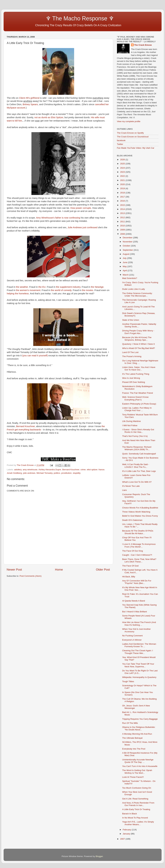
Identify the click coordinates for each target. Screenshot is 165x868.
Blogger (99, 856)
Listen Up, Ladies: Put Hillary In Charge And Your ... (137, 409)
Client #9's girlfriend (29, 98)
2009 (123, 230)
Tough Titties (128, 681)
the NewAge (97, 287)
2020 (123, 184)
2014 (123, 209)
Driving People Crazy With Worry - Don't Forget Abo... (138, 332)
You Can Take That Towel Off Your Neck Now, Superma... (138, 665)
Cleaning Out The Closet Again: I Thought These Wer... (137, 652)
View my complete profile (129, 121)
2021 (123, 180)
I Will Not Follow (130, 425)
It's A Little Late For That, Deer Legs (139, 471)
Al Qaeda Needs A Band (134, 601)
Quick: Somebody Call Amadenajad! (139, 454)
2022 (123, 176)
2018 (123, 193)
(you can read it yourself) (35, 356)
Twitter (120, 144)
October (127, 246)
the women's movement (28, 290)
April (125, 271)
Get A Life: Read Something (135, 799)
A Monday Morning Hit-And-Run (137, 734)
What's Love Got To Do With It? (137, 482)
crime (83, 470)
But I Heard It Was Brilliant (135, 612)
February (127, 830)
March (126, 275)
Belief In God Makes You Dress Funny (140, 516)
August (126, 254)
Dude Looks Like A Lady (133, 289)
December (128, 238)
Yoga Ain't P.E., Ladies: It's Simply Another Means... (138, 823)
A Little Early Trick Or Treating (136, 809)
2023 (123, 172)
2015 (123, 205)
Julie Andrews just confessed (82, 227)
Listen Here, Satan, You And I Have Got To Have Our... (139, 368)
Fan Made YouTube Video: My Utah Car (136, 148)
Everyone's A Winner (132, 640)
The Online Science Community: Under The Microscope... (137, 295)
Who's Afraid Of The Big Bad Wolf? (138, 348)
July (125, 258)
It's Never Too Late (131, 486)
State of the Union (131, 320)
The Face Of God (130, 566)
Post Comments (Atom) (30, 576)
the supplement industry (68, 287)
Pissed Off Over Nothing (133, 382)
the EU (42, 287)
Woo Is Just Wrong (131, 378)
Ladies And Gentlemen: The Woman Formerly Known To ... (139, 645)
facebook (121, 140)
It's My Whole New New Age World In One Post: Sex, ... (140, 589)
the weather (22, 287)
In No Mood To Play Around (135, 818)
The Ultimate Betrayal (132, 738)
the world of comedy (61, 290)
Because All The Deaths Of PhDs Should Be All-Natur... (138, 532)
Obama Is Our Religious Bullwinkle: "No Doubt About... (139, 728)
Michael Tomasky (44, 473)
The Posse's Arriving (132, 356)
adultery (18, 470)
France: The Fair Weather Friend (137, 393)
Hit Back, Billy (129, 577)
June (125, 262)
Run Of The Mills (130, 723)
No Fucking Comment (132, 636)
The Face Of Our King (132, 551)
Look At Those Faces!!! (133, 777)
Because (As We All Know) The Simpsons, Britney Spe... (137, 339)
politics (57, 473)
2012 (123, 217)
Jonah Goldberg (14, 473)
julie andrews (29, 473)
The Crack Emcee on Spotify (130, 133)
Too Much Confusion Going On (137, 788)
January (127, 834)
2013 (123, 213)
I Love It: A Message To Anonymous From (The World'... (139, 545)
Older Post (103, 570)
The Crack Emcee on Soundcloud (133, 137)
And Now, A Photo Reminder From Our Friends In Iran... (138, 804)
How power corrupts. (81, 208)
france (102, 470)
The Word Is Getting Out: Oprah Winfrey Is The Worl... (137, 772)
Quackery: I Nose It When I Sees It (138, 344)
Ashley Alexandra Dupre (50, 470)
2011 (123, 222)
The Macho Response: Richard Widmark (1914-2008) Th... (137, 448)
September (128, 250)
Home (59, 570)
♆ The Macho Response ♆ (61, 18)
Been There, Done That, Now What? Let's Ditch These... (139, 560)
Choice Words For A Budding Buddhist (140, 508)
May (125, 266)
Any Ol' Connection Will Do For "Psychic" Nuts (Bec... (137, 582)
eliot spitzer (92, 470)
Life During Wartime (131, 421)
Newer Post (14, 570)
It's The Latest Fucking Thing (136, 374)
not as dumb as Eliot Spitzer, (49, 117)
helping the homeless (18, 294)
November (128, 242)
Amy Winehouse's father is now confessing (58, 218)
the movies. (88, 290)
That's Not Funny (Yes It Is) (135, 436)
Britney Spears (30, 104)
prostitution (66, 473)
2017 (123, 197)
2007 (123, 839)
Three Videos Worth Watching (136, 512)
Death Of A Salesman (132, 520)
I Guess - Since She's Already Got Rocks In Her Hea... (138, 431)
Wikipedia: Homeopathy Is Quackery (139, 677)
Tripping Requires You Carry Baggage (140, 719)
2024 (123, 168)
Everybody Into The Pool (134, 749)
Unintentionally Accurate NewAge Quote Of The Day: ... (138, 761)
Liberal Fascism (81, 349)
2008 (123, 234)
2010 (123, 226)
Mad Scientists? (130, 278)
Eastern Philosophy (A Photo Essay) (139, 404)
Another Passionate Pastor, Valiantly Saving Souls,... (139, 325)
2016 (123, 201)
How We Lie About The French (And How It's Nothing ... (139, 624)
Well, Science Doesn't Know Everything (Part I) (135, 398)
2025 (123, 164)
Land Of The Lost (130, 352)
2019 (123, 188)
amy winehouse (30, 470)
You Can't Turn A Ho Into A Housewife (140, 766)
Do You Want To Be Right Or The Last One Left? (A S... (140, 672)
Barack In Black (129, 814)
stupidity (77, 473)
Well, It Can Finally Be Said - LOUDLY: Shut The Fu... (136, 466)
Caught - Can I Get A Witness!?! (137, 555)
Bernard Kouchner (25, 426)
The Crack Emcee (143, 45)
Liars (124, 490)
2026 (123, 160)
